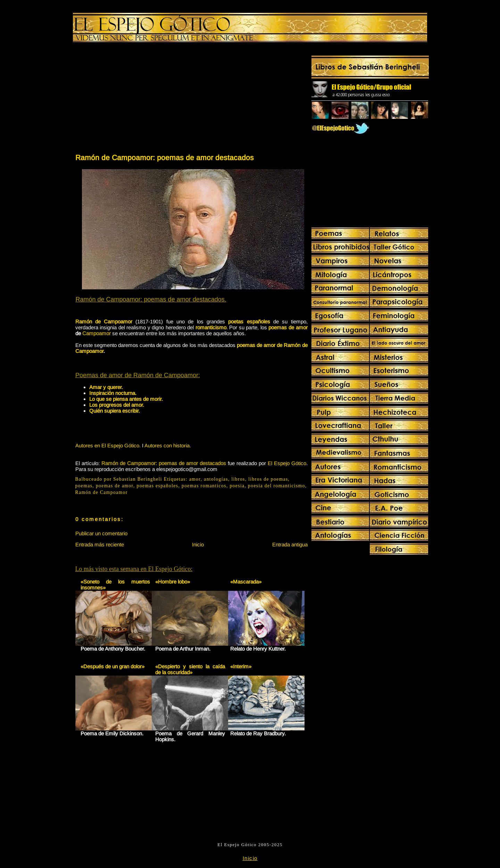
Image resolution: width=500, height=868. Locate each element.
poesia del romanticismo (277, 486)
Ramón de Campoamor (102, 492)
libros (238, 479)
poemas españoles (157, 486)
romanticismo (211, 327)
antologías (216, 479)
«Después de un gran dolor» (112, 666)
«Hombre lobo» (173, 582)
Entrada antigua (290, 544)
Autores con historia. (168, 445)
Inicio (198, 544)
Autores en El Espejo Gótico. (108, 445)
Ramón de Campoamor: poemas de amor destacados (165, 158)
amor (195, 479)
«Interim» (241, 666)
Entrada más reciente (100, 544)
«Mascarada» (246, 582)
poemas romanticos (204, 486)
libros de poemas (268, 479)
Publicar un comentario (101, 533)
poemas (84, 486)
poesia (237, 486)
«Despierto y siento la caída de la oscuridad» (190, 669)
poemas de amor (288, 327)
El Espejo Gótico (287, 463)
